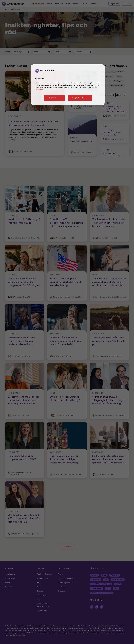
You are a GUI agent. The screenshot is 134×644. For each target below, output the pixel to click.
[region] (68, 85)
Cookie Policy (40, 90)
